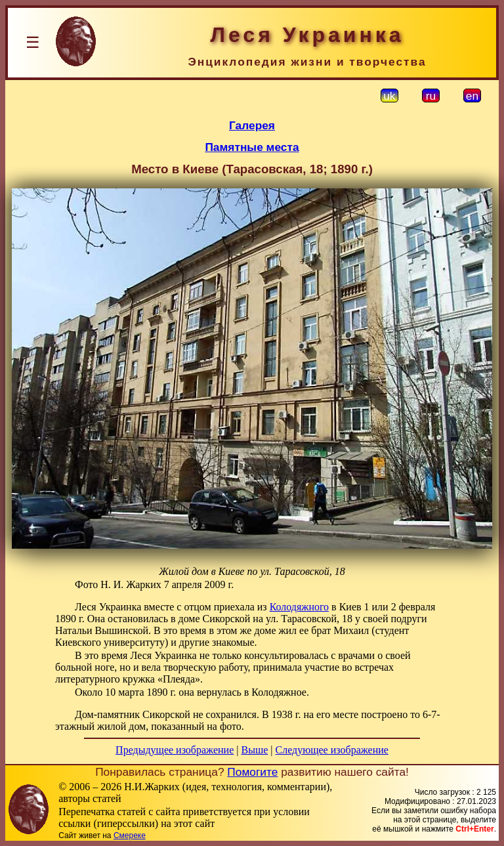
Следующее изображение (332, 750)
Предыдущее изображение (175, 750)
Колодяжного (299, 607)
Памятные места (252, 147)
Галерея (252, 125)
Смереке (130, 835)
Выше (254, 750)
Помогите (252, 772)
